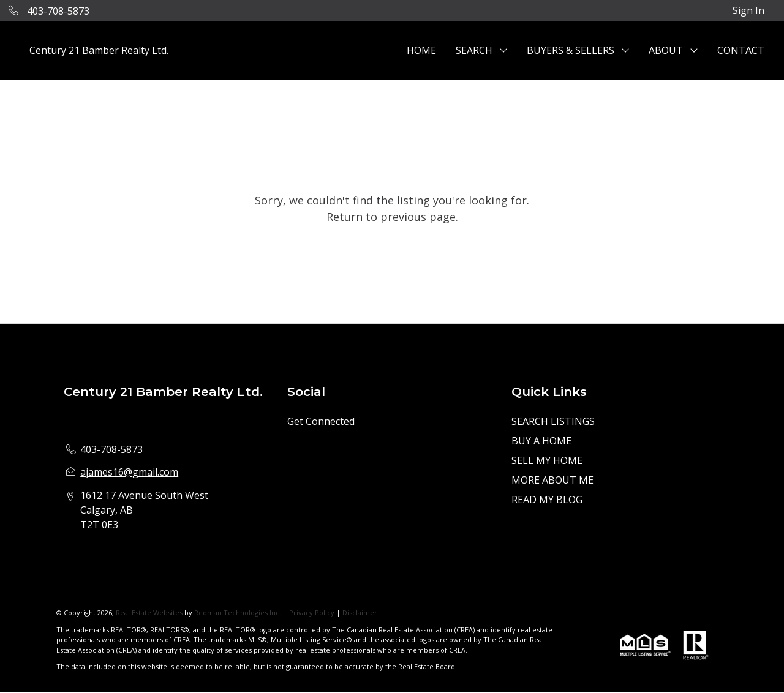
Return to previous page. (392, 217)
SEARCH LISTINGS (553, 421)
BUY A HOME (541, 441)
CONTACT (741, 50)
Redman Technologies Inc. (239, 612)
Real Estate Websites (150, 612)
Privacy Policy (312, 612)
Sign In (748, 10)
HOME (421, 50)
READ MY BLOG (547, 500)
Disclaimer (360, 612)
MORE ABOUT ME (552, 480)
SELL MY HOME (547, 460)
